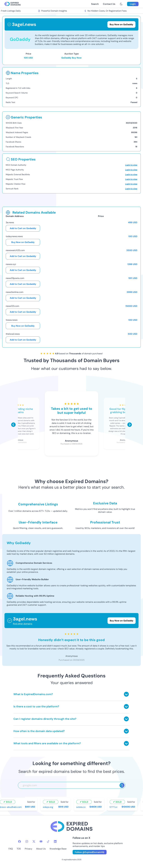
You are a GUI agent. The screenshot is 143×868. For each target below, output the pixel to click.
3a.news (10, 222)
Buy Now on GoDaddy (23, 242)
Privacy (28, 849)
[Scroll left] (13, 425)
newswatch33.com (15, 250)
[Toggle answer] (126, 694)
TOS (19, 849)
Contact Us (109, 4)
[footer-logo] (71, 827)
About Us (41, 849)
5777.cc (114, 807)
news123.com (12, 306)
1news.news (12, 320)
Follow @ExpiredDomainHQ (90, 852)
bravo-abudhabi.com (11, 807)
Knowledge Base (58, 849)
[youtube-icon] (41, 841)
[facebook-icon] (19, 841)
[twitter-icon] (34, 841)
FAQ (11, 849)
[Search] (122, 785)
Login (133, 4)
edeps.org (48, 807)
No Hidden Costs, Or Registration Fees (106, 11)
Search (95, 4)
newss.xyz (11, 264)
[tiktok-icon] (48, 841)
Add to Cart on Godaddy (23, 228)
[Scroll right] (130, 425)
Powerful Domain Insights (53, 11)
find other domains (23, 624)
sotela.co (81, 807)
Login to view (131, 165)
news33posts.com (15, 278)
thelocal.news (13, 334)
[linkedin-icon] (55, 841)
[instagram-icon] (27, 841)
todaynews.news (14, 236)
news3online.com (15, 292)
